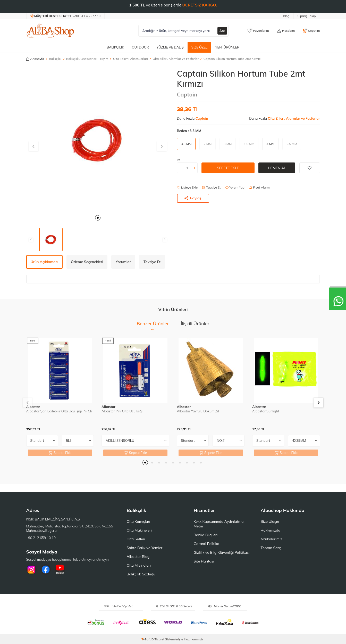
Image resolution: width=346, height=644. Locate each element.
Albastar (33, 407)
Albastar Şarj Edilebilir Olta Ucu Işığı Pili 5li (59, 411)
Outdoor (140, 47)
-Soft (146, 639)
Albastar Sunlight (266, 411)
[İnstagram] (31, 569)
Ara (222, 31)
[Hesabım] (286, 31)
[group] (98, 140)
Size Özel (200, 47)
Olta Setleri (136, 539)
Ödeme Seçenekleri (87, 262)
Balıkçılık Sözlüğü (141, 574)
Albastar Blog (138, 557)
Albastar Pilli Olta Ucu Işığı (122, 411)
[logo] (50, 31)
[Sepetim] (311, 31)
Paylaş (193, 198)
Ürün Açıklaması (44, 262)
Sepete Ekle (228, 168)
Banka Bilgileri (206, 535)
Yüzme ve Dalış (170, 47)
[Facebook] (46, 569)
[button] (98, 218)
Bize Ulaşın (270, 521)
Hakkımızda (271, 530)
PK (179, 160)
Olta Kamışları (138, 521)
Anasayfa (35, 59)
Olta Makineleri (139, 530)
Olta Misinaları (139, 565)
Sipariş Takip (307, 16)
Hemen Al (277, 168)
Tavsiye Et (211, 187)
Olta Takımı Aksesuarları (130, 59)
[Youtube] (60, 569)
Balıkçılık (115, 47)
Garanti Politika (207, 544)
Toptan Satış (271, 548)
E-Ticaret (158, 639)
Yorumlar (123, 262)
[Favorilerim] (258, 31)
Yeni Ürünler (227, 47)
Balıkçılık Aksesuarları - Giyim (87, 59)
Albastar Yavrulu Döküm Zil (198, 411)
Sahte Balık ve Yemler (145, 548)
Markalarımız (272, 539)
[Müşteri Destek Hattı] (66, 16)
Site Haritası (204, 561)
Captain (187, 94)
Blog (286, 16)
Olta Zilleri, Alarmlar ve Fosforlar (176, 59)
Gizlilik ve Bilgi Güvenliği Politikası (222, 552)
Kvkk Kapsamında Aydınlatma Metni (219, 524)
